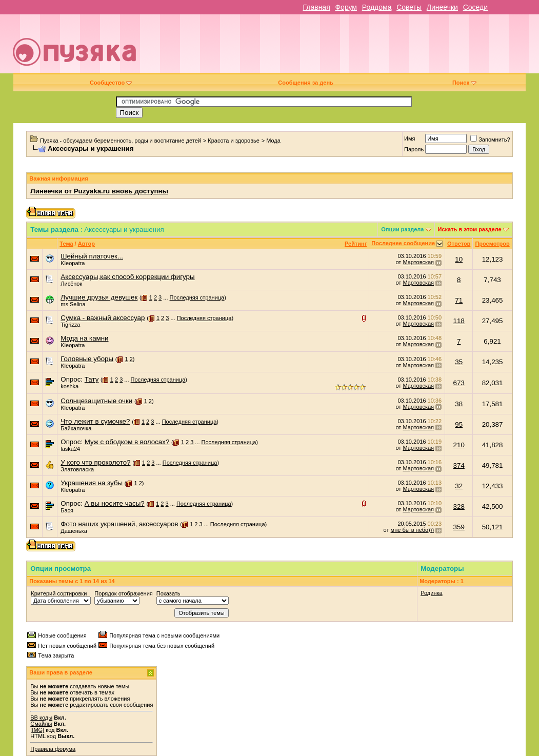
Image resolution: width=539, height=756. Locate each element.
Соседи (475, 7)
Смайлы (41, 724)
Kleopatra (73, 263)
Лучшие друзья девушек (99, 297)
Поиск (464, 83)
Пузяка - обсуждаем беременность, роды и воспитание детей (121, 141)
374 (459, 465)
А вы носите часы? (115, 503)
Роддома (377, 7)
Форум (346, 7)
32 (459, 486)
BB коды (41, 718)
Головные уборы (87, 359)
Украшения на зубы (92, 483)
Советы (409, 7)
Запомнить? (490, 140)
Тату (92, 379)
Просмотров (492, 244)
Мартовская (418, 262)
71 (459, 300)
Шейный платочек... (92, 256)
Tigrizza (70, 325)
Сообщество (111, 83)
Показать (168, 593)
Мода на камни (84, 338)
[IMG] (37, 730)
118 (459, 321)
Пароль (414, 149)
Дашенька (74, 531)
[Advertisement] (343, 48)
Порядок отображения (123, 593)
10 (459, 259)
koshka (69, 386)
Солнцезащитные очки (96, 401)
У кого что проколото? (95, 462)
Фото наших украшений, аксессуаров (119, 524)
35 (459, 362)
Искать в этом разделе (470, 229)
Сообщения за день (305, 83)
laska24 (70, 449)
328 (459, 506)
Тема (66, 244)
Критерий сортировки (59, 593)
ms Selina (73, 304)
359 (459, 527)
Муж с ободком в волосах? (127, 442)
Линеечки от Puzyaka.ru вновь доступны (99, 191)
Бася (67, 510)
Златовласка (77, 469)
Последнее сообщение (403, 243)
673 (459, 383)
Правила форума (53, 749)
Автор (86, 244)
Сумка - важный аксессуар (103, 318)
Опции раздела (402, 229)
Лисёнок (71, 284)
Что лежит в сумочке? (95, 421)
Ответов (459, 244)
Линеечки (442, 7)
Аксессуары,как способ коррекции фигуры (127, 277)
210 (459, 445)
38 (459, 404)
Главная (316, 7)
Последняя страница (197, 297)
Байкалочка (76, 428)
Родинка (432, 593)
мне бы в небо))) (412, 530)
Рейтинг (356, 244)
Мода (273, 141)
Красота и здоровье (234, 141)
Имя (410, 138)
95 (459, 424)
